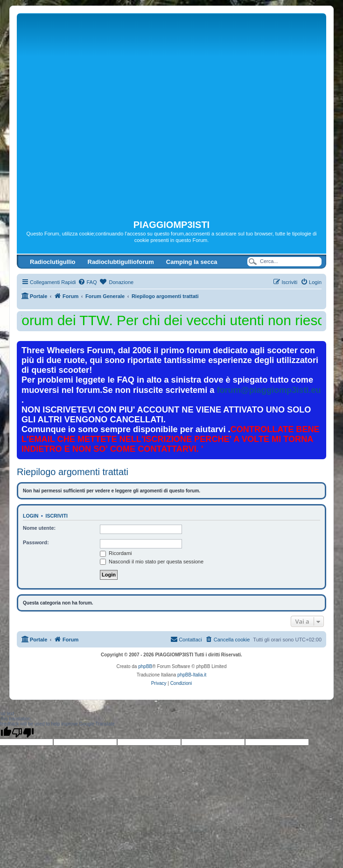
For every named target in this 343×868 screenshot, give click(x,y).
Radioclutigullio (53, 262)
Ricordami (116, 553)
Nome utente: (39, 528)
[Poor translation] (23, 733)
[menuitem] (87, 282)
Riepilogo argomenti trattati (73, 472)
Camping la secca (192, 262)
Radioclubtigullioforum (121, 262)
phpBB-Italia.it (192, 675)
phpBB (145, 666)
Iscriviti (57, 516)
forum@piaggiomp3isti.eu (269, 390)
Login (31, 516)
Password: (36, 542)
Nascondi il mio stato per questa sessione (152, 562)
